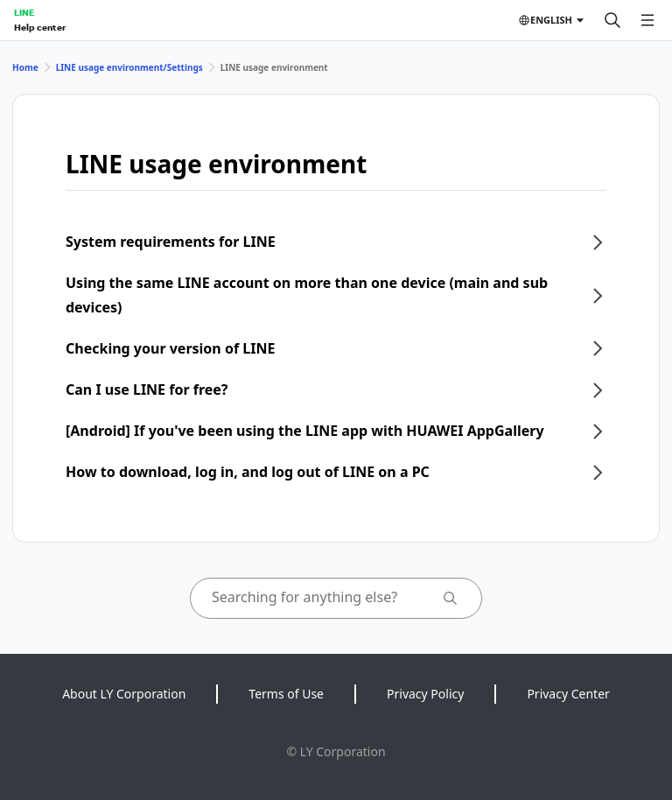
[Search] (612, 20)
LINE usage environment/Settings (129, 67)
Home (25, 67)
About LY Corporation (124, 694)
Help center (40, 27)
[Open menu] (647, 20)
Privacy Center (568, 694)
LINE (24, 12)
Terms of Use (286, 694)
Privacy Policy (425, 694)
